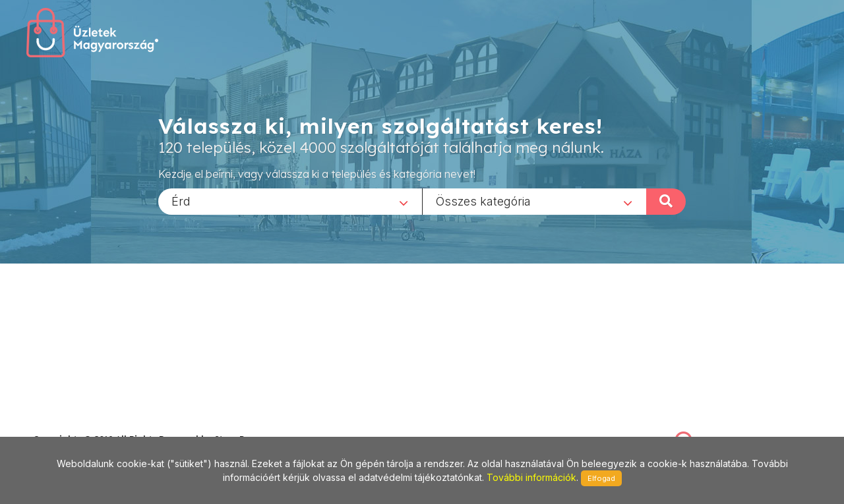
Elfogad (601, 478)
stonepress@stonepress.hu (86, 425)
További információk (531, 477)
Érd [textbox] (181, 201)
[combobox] (290, 201)
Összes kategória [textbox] (483, 201)
